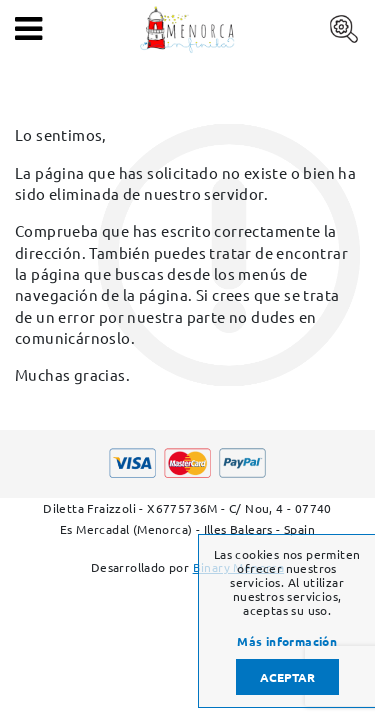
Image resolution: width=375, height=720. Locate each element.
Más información (287, 641)
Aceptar (287, 677)
